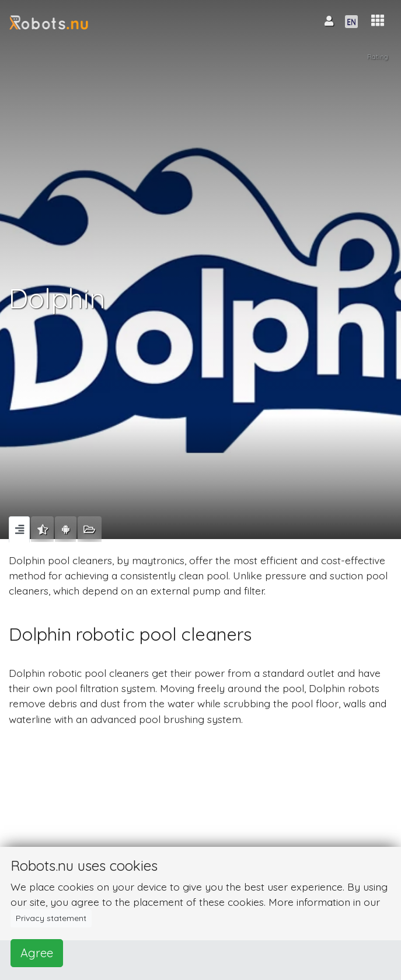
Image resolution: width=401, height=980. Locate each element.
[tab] (19, 529)
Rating (378, 56)
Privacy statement (51, 918)
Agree (37, 953)
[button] (378, 21)
